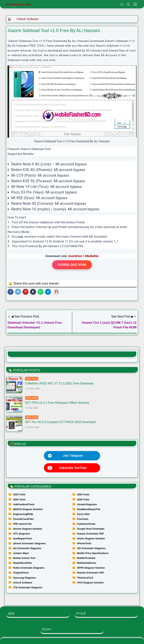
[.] (114, 4)
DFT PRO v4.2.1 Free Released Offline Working (57, 403)
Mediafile (92, 256)
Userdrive (75, 256)
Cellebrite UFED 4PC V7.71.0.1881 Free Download (59, 383)
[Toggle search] (128, 4)
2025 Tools (32, 398)
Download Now (72, 265)
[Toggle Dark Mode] (122, 4)
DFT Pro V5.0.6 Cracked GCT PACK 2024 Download (60, 422)
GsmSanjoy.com (18, 4)
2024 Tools (32, 379)
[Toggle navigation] (135, 4)
